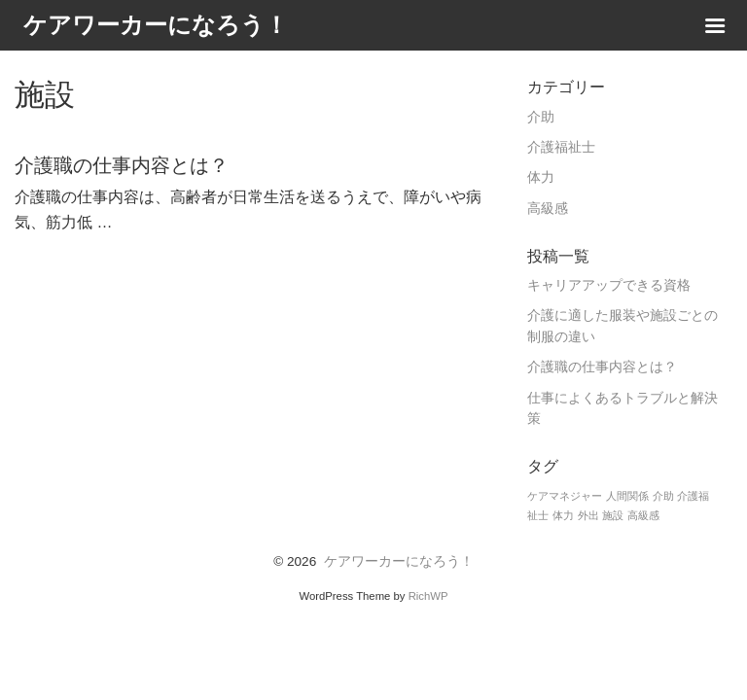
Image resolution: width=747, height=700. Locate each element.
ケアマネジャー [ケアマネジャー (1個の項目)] (565, 496)
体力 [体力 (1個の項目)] (563, 515)
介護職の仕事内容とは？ (602, 367)
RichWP (428, 596)
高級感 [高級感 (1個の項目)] (643, 515)
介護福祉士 (561, 147)
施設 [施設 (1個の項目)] (613, 515)
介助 (541, 117)
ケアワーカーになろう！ (399, 561)
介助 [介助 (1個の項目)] (663, 496)
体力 (541, 177)
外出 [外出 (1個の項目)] (588, 515)
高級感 (548, 209)
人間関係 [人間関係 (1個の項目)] (627, 496)
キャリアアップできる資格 (609, 285)
